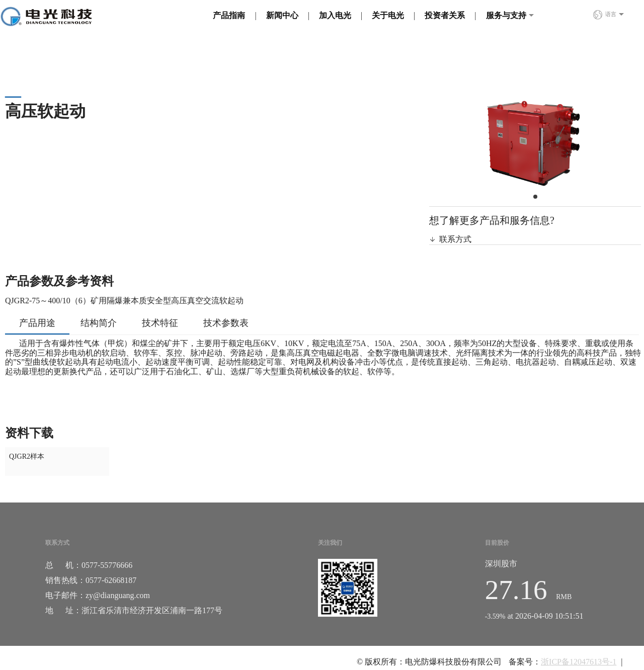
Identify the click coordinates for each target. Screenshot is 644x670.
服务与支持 (506, 15)
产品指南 (229, 15)
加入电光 (335, 15)
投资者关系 (445, 15)
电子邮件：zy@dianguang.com (98, 595)
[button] (535, 197)
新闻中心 (282, 15)
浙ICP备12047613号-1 (579, 662)
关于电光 (388, 15)
